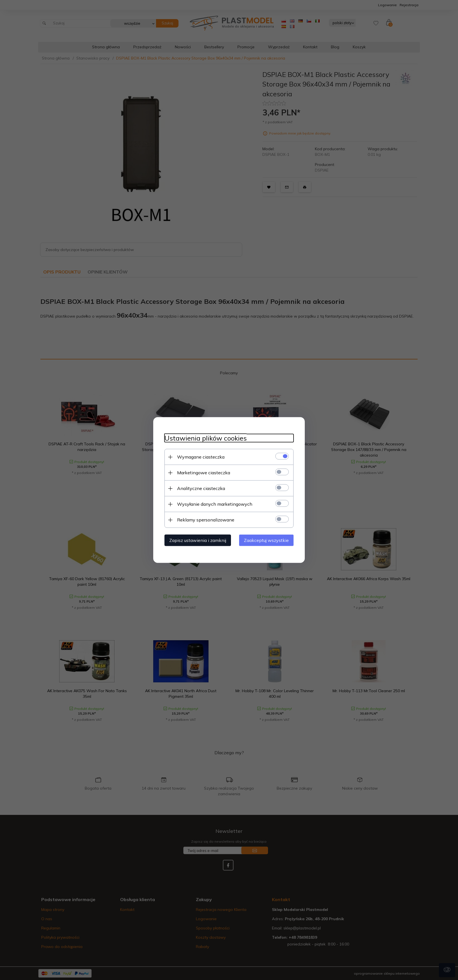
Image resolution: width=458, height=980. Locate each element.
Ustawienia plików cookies (206, 438)
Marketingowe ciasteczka (204, 473)
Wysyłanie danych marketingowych (215, 504)
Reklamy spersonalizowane (206, 520)
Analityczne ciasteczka (201, 488)
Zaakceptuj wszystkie (266, 540)
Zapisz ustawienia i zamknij (198, 540)
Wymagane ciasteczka (201, 457)
